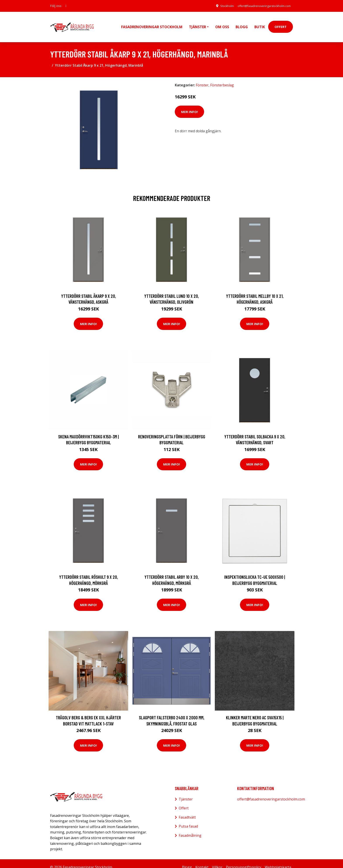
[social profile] (66, 6)
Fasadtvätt (187, 810)
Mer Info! (189, 105)
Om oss (222, 23)
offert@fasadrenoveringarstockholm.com (260, 6)
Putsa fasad (188, 819)
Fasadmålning (190, 828)
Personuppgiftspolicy (244, 860)
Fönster (202, 78)
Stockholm (218, 6)
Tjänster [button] (198, 23)
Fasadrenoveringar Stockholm (152, 23)
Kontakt (202, 860)
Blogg (242, 23)
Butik (260, 23)
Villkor (217, 860)
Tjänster (186, 792)
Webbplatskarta (278, 860)
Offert (281, 23)
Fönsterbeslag (222, 78)
